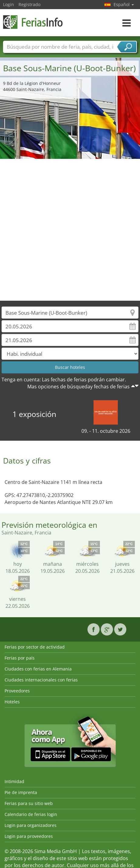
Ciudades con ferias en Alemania (38, 669)
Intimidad (14, 781)
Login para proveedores (29, 836)
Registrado (29, 4)
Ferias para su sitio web (29, 803)
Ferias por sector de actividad (35, 647)
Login (9, 4)
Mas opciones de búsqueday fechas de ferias (79, 387)
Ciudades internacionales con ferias (41, 680)
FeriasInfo (33, 22)
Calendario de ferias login (31, 814)
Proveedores (17, 691)
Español (124, 4)
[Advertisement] (68, 230)
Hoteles (12, 702)
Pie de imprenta (21, 792)
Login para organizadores (31, 825)
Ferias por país (20, 658)
